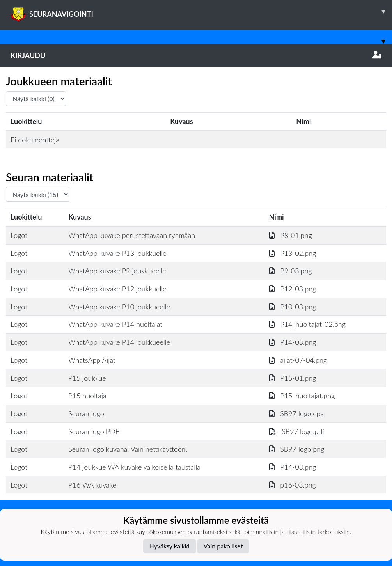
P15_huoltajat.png (302, 396)
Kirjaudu (196, 55)
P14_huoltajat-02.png (307, 324)
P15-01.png (293, 378)
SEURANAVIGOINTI (201, 11)
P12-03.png (293, 289)
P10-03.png (293, 307)
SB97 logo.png (297, 449)
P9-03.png (291, 271)
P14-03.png (293, 342)
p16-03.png (293, 485)
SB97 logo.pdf (297, 431)
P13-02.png (293, 253)
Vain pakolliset (223, 546)
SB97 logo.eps (296, 413)
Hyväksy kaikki (169, 546)
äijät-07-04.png (298, 360)
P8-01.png (291, 235)
